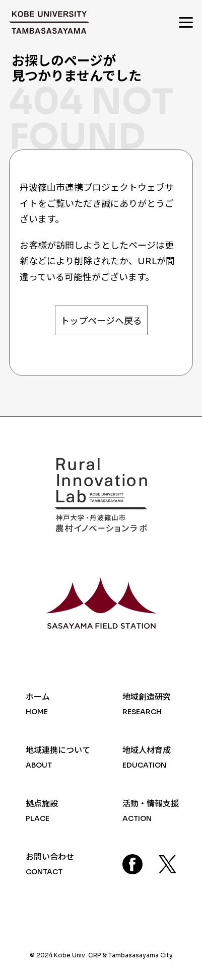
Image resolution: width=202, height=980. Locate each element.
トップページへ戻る (101, 321)
